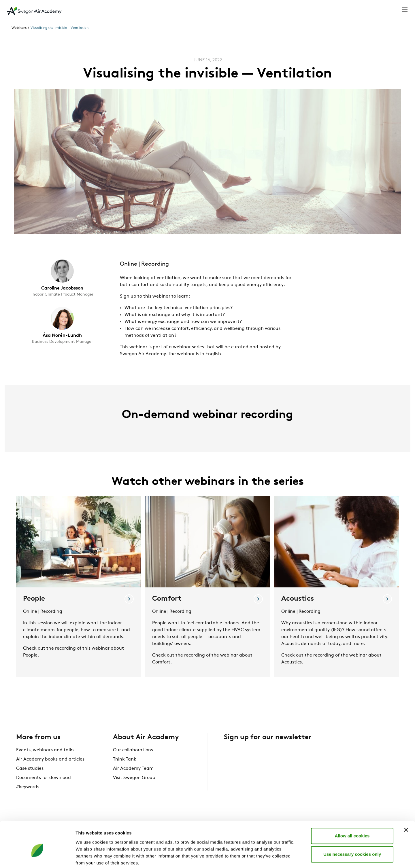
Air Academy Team (133, 779)
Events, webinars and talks (45, 761)
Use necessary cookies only (352, 825)
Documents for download (44, 788)
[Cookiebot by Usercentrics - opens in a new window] (37, 857)
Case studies (30, 779)
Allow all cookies (352, 806)
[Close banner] (406, 801)
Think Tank (125, 770)
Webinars (19, 39)
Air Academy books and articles (50, 770)
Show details (302, 857)
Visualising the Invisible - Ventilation (60, 39)
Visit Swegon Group (134, 788)
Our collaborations (133, 761)
